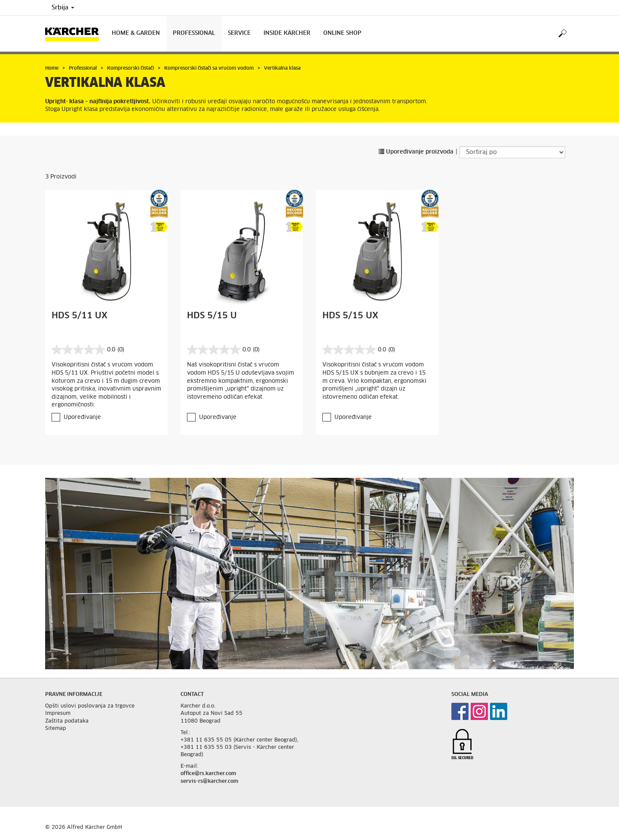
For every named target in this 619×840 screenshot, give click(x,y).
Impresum (58, 714)
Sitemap (56, 729)
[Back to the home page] (75, 34)
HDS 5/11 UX (80, 316)
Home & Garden (136, 33)
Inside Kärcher (287, 33)
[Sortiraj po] (512, 152)
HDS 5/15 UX (350, 316)
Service (239, 33)
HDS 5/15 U (212, 316)
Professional (194, 33)
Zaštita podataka (67, 721)
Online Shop (342, 33)
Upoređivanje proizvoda (416, 152)
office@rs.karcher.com (208, 774)
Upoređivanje (82, 417)
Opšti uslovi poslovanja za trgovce (90, 706)
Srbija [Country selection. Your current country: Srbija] (63, 8)
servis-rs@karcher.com (209, 782)
